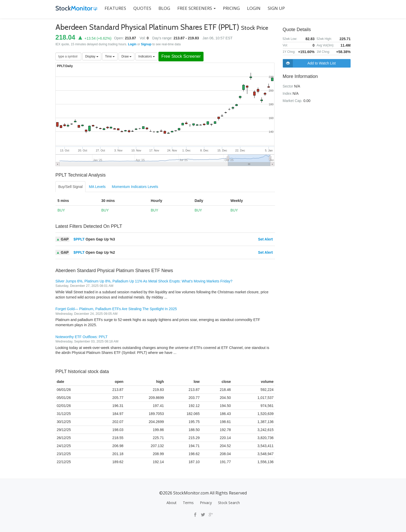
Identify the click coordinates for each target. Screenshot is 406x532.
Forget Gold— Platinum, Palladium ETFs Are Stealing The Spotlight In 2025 (116, 309)
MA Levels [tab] (97, 187)
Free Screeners (196, 8)
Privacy (206, 503)
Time (110, 56)
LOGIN (253, 8)
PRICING (231, 8)
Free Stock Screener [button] (181, 57)
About (172, 503)
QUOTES (142, 8)
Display (92, 56)
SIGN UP (276, 8)
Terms (188, 503)
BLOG (164, 8)
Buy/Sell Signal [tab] (70, 187)
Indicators (146, 56)
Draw (126, 56)
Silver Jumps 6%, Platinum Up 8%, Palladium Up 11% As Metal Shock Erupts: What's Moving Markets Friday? (144, 281)
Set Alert (265, 239)
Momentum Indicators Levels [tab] (135, 187)
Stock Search (229, 503)
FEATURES (115, 8)
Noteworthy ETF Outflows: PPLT (81, 337)
